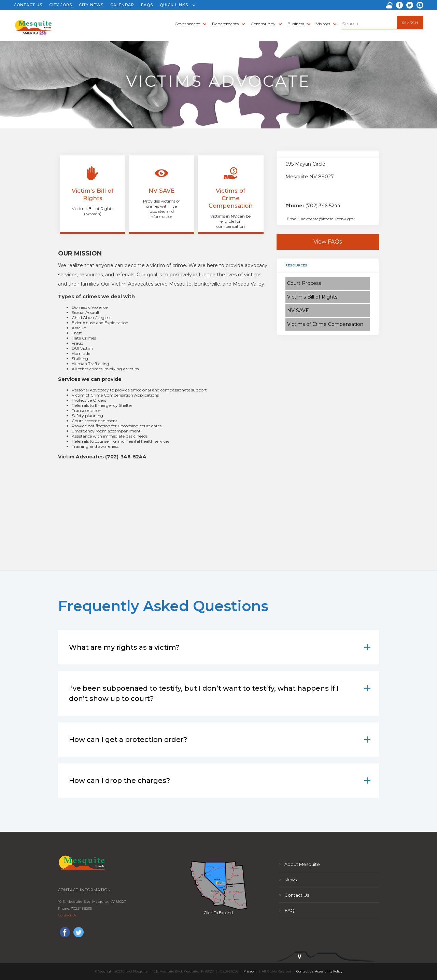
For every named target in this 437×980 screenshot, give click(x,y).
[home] (34, 24)
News (288, 880)
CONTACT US (28, 5)
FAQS (147, 5)
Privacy (249, 971)
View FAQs (328, 242)
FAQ (287, 910)
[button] (176, 5)
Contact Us (67, 915)
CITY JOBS (61, 5)
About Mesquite (299, 864)
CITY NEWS (91, 5)
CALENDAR (122, 5)
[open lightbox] (218, 885)
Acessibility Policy (329, 971)
